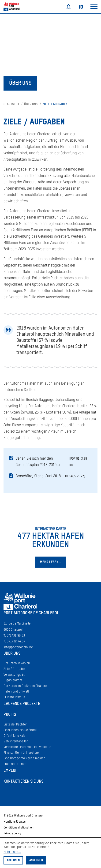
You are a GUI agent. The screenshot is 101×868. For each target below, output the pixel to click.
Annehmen (36, 860)
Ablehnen (13, 860)
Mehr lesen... (12, 852)
